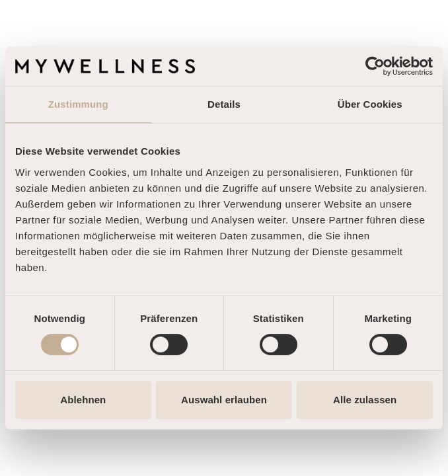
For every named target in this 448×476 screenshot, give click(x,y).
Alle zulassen (365, 400)
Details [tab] (224, 104)
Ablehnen (83, 400)
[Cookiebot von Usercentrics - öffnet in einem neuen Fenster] (375, 66)
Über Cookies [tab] (370, 104)
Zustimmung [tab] (78, 104)
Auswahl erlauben (224, 400)
